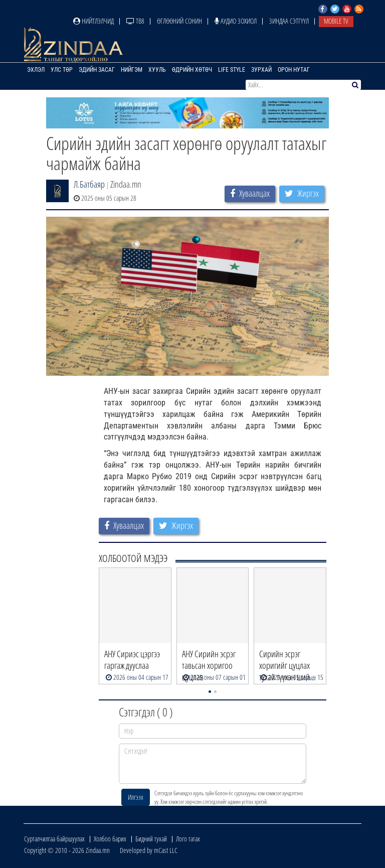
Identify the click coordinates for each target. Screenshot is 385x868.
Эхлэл (36, 70)
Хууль (157, 70)
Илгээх (136, 797)
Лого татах (188, 839)
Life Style (232, 70)
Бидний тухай (151, 839)
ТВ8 (135, 21)
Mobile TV (336, 21)
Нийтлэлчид (93, 21)
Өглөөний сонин (179, 21)
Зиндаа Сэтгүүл (289, 21)
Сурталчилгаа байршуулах (54, 839)
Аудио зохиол (236, 21)
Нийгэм (132, 70)
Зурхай (261, 70)
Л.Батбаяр (89, 184)
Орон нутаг (294, 70)
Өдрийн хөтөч (192, 70)
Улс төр (62, 70)
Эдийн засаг (97, 70)
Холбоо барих (110, 839)
